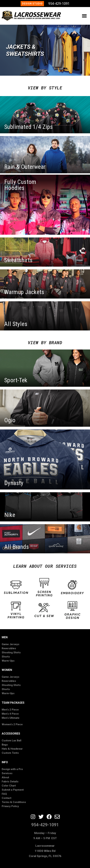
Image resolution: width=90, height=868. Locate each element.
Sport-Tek (16, 380)
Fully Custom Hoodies (20, 185)
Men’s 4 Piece (10, 714)
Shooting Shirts (11, 653)
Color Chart (9, 786)
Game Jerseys (10, 644)
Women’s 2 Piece (12, 724)
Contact (7, 798)
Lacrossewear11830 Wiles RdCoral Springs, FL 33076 (45, 851)
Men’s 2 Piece (10, 710)
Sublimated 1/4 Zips (29, 127)
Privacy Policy (10, 806)
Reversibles (9, 648)
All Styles (16, 324)
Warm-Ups (8, 661)
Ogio (10, 420)
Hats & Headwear (12, 749)
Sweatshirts (18, 260)
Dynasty (14, 483)
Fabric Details (10, 782)
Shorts (6, 657)
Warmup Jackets (24, 292)
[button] (84, 16)
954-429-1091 (59, 4)
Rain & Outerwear (25, 167)
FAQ (4, 794)
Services (7, 773)
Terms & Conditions (14, 802)
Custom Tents (10, 753)
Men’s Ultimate (11, 718)
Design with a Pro (12, 769)
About (5, 777)
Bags (5, 745)
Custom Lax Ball (12, 741)
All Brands (17, 547)
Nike (10, 515)
